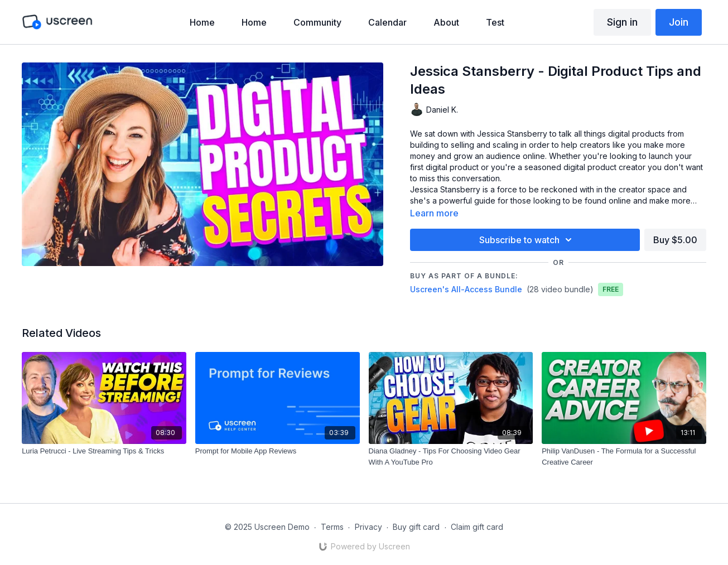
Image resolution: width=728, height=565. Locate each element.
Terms (332, 527)
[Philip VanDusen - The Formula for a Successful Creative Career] (624, 457)
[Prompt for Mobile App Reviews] (278, 451)
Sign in (622, 22)
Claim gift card (477, 527)
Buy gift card (416, 527)
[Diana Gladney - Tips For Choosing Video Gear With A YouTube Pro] (451, 457)
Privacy (368, 527)
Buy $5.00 (675, 240)
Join (679, 22)
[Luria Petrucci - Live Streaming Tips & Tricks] (104, 451)
